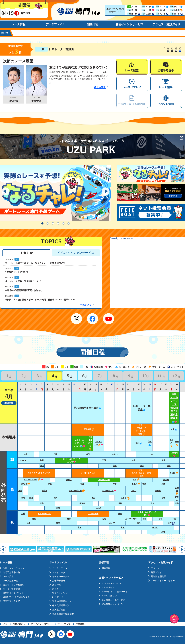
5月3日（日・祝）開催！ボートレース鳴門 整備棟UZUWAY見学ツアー (40, 300)
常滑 (115, 484)
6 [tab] (69, 223)
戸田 (23, 498)
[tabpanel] (55, 193)
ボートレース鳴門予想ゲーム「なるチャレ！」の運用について (35, 263)
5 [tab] (63, 223)
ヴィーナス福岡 (34, 480)
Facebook (92, 319)
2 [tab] (48, 223)
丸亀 (28, 523)
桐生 (34, 519)
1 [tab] (42, 223)
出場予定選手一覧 (11, 572)
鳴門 (88, 454)
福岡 (136, 480)
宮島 (82, 484)
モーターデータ (60, 568)
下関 (174, 519)
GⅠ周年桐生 (93, 514)
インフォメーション (111, 583)
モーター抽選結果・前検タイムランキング (14, 591)
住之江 (112, 523)
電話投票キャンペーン (112, 604)
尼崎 (163, 484)
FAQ (5, 624)
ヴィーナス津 (109, 491)
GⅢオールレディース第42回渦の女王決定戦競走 (174, 408)
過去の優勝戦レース (62, 601)
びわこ (69, 480)
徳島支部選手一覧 (61, 606)
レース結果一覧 (10, 581)
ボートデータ (59, 572)
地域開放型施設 (159, 576)
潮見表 (55, 589)
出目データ (58, 597)
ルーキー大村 (131, 519)
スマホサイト (108, 587)
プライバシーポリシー (41, 624)
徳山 (139, 443)
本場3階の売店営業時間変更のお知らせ (24, 290)
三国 (55, 454)
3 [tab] (53, 223)
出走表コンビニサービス (113, 600)
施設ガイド (156, 572)
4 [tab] (58, 223)
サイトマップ (64, 624)
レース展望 (8, 576)
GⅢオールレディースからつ (80, 443)
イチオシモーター (61, 576)
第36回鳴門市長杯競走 (88, 408)
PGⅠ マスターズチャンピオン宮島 (142, 473)
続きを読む (100, 87)
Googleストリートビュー (163, 581)
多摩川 (136, 484)
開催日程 (92, 24)
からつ (115, 454)
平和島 (171, 443)
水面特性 (57, 585)
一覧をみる (86, 305)
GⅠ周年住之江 (44, 514)
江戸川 (166, 480)
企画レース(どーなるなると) (16, 597)
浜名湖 (174, 473)
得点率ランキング (11, 601)
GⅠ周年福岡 (88, 429)
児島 (50, 484)
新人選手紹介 (59, 610)
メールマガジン (109, 596)
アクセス (155, 568)
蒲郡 (120, 514)
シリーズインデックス (14, 568)
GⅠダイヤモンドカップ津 (39, 473)
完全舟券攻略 (59, 581)
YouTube (109, 319)
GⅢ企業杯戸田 (90, 443)
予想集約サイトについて (17, 272)
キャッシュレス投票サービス (116, 592)
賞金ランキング (60, 593)
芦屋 (174, 429)
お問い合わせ (19, 624)
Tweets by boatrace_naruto (121, 238)
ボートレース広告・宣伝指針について (23, 281)
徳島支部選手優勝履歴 (63, 614)
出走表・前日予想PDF (13, 585)
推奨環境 (80, 624)
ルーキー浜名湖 (77, 491)
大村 (23, 514)
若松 (104, 519)
